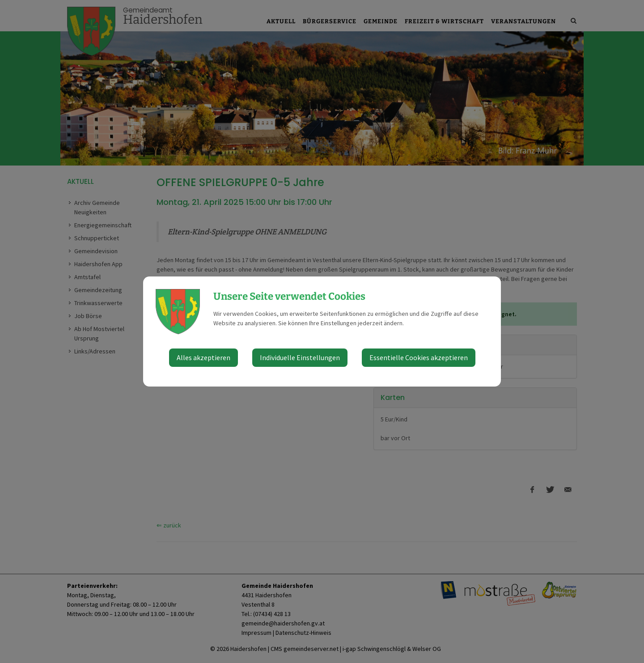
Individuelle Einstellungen (300, 357)
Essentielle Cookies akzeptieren (419, 357)
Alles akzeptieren (203, 357)
